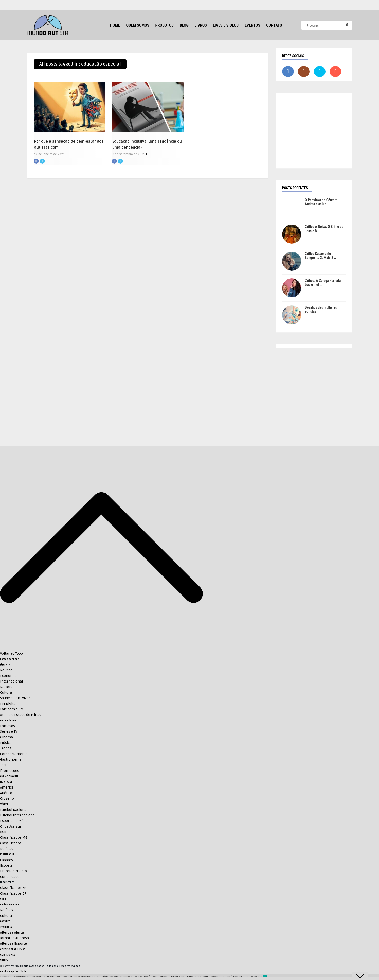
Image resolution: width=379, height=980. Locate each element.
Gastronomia (11, 759)
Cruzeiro (7, 799)
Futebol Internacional (18, 815)
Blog (184, 25)
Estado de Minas (10, 659)
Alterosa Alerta (12, 932)
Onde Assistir (11, 826)
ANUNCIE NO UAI (9, 776)
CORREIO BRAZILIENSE (12, 949)
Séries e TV (9, 732)
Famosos (7, 726)
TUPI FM (4, 960)
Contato (274, 25)
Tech (4, 765)
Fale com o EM (12, 709)
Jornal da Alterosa (14, 938)
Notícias (7, 849)
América (7, 787)
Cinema (6, 737)
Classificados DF (13, 843)
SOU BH (4, 899)
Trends (6, 748)
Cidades (6, 860)
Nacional (7, 687)
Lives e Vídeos (226, 25)
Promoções (10, 771)
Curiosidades (11, 877)
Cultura (6, 693)
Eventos (252, 25)
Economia (8, 676)
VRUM (3, 832)
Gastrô (5, 921)
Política (6, 670)
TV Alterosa (6, 927)
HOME (115, 25)
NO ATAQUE (6, 782)
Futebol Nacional (14, 810)
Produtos (164, 25)
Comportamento (14, 754)
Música (6, 743)
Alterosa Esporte (13, 944)
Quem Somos (138, 25)
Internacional (11, 681)
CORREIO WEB (8, 955)
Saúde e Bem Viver (15, 698)
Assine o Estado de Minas (21, 715)
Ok (265, 977)
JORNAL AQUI (7, 854)
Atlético (6, 793)
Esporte (6, 865)
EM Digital (8, 704)
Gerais (5, 665)
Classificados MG (14, 838)
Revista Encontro (10, 905)
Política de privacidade (13, 972)
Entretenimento (9, 721)
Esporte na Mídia (14, 821)
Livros (201, 25)
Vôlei (4, 804)
